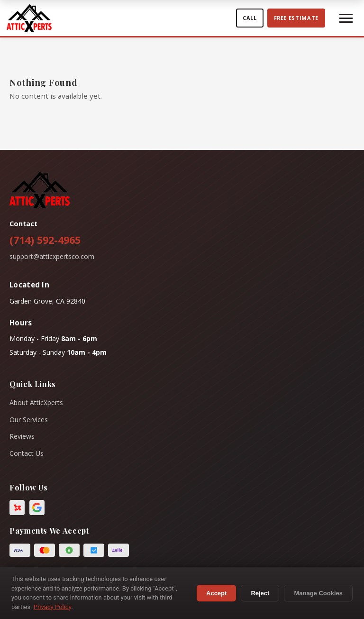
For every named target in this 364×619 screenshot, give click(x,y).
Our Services (29, 420)
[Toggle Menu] (346, 18)
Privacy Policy (52, 607)
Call (250, 18)
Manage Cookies (318, 593)
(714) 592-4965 (45, 240)
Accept (216, 593)
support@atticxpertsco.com (52, 256)
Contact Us (27, 453)
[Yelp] (17, 508)
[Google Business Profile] (37, 508)
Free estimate (296, 18)
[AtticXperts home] (119, 18)
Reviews (22, 436)
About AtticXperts (36, 402)
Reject (260, 593)
